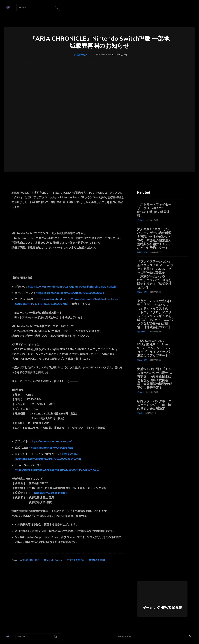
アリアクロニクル (76, 560)
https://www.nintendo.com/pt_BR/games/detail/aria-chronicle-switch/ (72, 287)
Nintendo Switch (53, 560)
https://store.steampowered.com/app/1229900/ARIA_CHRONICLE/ (57, 470)
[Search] (56, 7)
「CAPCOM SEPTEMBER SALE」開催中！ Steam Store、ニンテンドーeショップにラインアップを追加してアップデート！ (154, 348)
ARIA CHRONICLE (30, 560)
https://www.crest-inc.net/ (51, 493)
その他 (140, 413)
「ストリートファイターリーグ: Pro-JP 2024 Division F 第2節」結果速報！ (154, 210)
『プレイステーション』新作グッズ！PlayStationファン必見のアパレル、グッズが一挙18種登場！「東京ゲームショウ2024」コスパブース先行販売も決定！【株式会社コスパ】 (155, 275)
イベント (141, 220)
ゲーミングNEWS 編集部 (162, 608)
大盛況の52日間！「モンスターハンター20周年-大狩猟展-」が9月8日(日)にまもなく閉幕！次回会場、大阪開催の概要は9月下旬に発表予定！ (155, 378)
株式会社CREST (97, 560)
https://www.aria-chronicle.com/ (51, 441)
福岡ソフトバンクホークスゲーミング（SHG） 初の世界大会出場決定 (154, 405)
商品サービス (81, 55)
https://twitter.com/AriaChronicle (52, 448)
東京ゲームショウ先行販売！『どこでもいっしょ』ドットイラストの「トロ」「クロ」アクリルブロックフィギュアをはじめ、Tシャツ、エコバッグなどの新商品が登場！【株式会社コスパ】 (155, 314)
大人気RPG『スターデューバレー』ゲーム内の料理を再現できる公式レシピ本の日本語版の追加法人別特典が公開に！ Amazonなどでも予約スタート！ (155, 239)
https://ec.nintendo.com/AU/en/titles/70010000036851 (70, 293)
